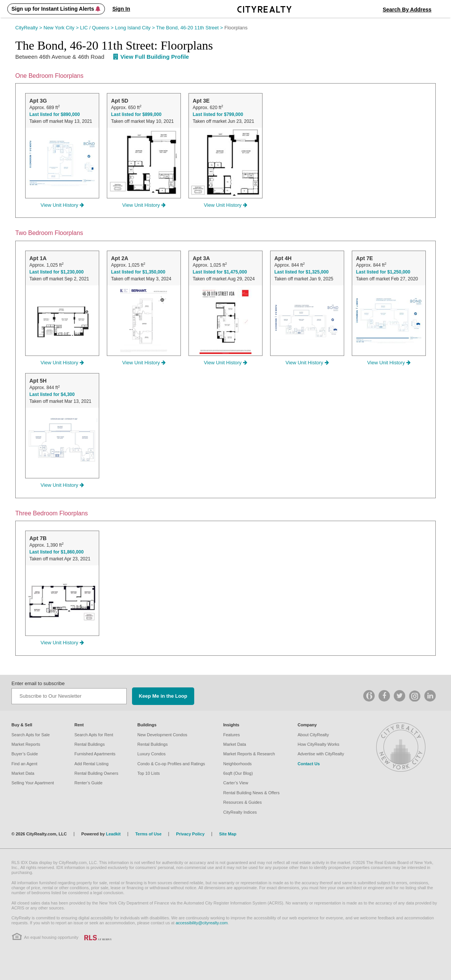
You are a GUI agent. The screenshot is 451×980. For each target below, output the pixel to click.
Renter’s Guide (89, 783)
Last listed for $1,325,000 (301, 272)
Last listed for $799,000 (218, 114)
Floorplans (236, 28)
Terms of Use (148, 834)
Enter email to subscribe (38, 683)
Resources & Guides (242, 802)
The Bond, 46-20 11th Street (190, 28)
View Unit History (62, 205)
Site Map (228, 834)
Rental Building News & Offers (251, 793)
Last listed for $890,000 (55, 114)
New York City (62, 28)
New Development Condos (162, 735)
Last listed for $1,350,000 (138, 272)
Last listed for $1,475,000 (220, 272)
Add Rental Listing (91, 764)
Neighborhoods (238, 764)
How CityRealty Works (318, 744)
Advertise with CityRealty (321, 754)
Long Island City (135, 28)
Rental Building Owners (96, 773)
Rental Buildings (90, 744)
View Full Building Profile (151, 57)
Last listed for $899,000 (136, 114)
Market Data (23, 773)
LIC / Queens (97, 28)
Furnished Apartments (95, 754)
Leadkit (114, 834)
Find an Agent (24, 764)
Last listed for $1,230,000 (56, 272)
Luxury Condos (151, 754)
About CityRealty (313, 735)
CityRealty (29, 28)
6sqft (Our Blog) (238, 773)
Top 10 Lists (149, 773)
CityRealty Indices (240, 812)
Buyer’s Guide (25, 754)
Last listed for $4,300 (52, 394)
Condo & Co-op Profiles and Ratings (171, 764)
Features (231, 735)
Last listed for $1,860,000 (56, 552)
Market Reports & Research (249, 754)
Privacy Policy (190, 834)
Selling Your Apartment (33, 783)
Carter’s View (236, 783)
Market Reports (26, 744)
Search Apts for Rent (94, 735)
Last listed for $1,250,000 (383, 272)
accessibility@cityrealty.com (201, 923)
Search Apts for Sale (31, 735)
